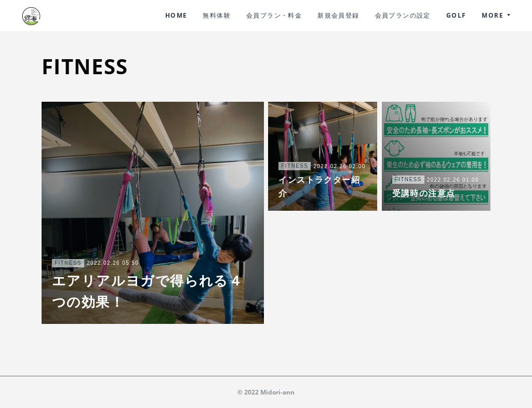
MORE (493, 15)
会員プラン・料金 (274, 15)
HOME (176, 15)
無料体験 (217, 15)
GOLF (456, 15)
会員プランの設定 (403, 15)
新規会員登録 (338, 15)
